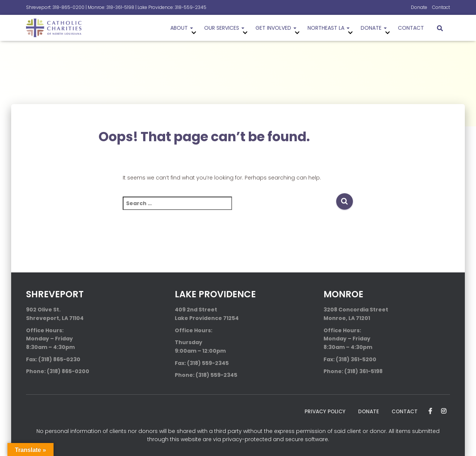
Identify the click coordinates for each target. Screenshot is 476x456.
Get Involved (276, 28)
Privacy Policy (323, 411)
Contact (441, 7)
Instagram (444, 411)
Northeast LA (329, 28)
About (182, 28)
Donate (419, 7)
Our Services (224, 28)
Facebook (430, 411)
